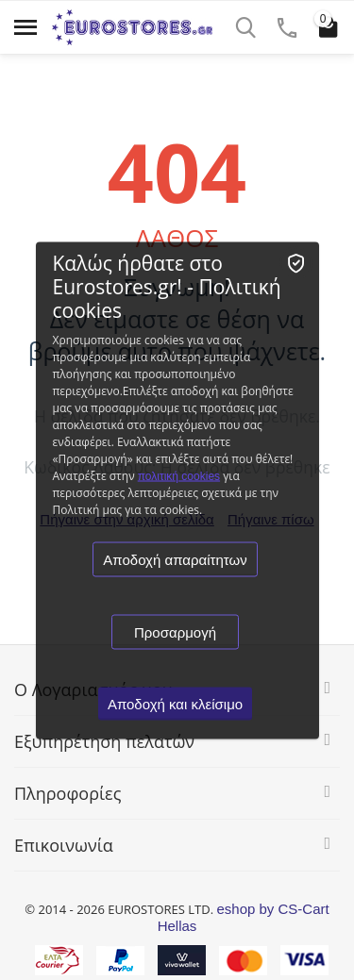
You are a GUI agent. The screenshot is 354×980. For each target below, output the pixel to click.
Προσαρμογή (175, 631)
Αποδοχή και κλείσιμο (175, 703)
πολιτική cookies (179, 475)
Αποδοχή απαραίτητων (175, 559)
